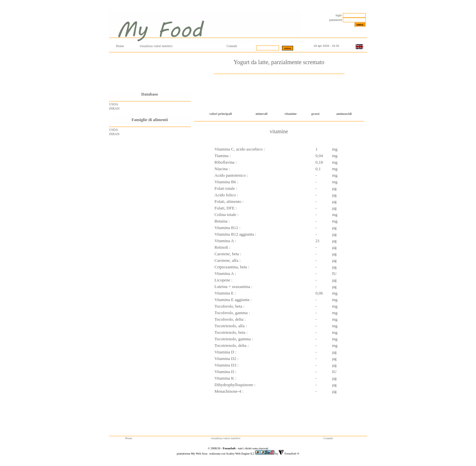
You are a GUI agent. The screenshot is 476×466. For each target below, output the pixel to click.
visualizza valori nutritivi (156, 46)
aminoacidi (344, 114)
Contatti (232, 46)
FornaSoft (290, 454)
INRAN (115, 108)
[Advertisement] (150, 72)
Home (120, 46)
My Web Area (200, 454)
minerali (261, 114)
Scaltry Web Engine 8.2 (241, 454)
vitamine (290, 114)
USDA (114, 104)
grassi (316, 114)
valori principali (221, 114)
